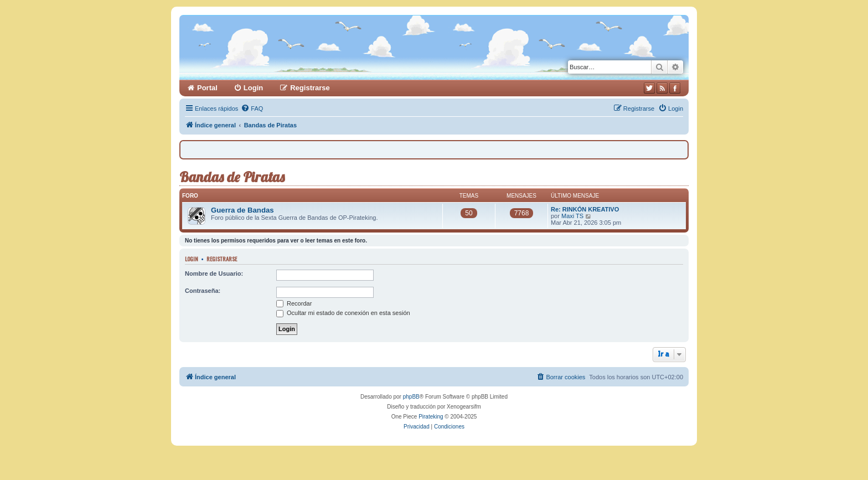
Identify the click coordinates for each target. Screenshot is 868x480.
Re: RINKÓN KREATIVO (585, 209)
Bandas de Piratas (232, 177)
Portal (207, 88)
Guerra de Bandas (242, 210)
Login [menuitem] (253, 88)
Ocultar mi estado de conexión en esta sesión (343, 313)
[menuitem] (252, 109)
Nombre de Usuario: (214, 273)
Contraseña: (203, 291)
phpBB (411, 397)
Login (192, 259)
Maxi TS (572, 216)
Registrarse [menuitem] (310, 88)
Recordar (294, 303)
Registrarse (222, 259)
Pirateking (431, 417)
